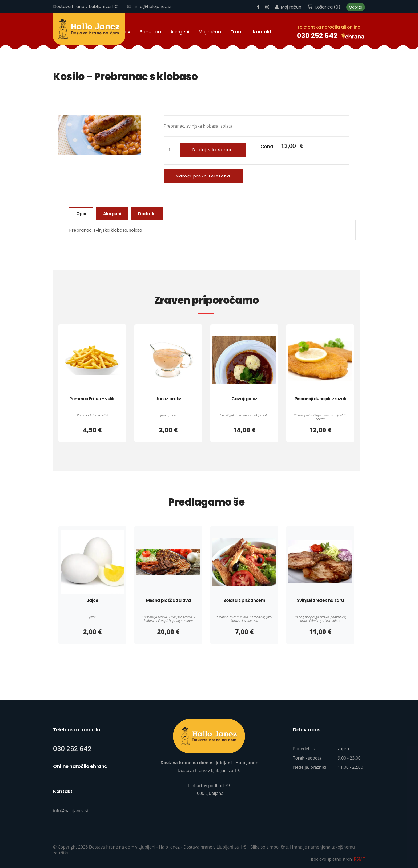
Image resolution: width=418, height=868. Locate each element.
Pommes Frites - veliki (92, 399)
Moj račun (288, 7)
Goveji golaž (244, 399)
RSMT (359, 859)
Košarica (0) (324, 7)
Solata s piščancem (244, 600)
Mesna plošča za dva (168, 600)
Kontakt (262, 32)
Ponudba (150, 32)
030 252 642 (317, 36)
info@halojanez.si (149, 7)
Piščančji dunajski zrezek (320, 399)
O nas (237, 32)
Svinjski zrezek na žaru (320, 600)
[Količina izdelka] (171, 150)
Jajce (92, 600)
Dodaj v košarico (213, 150)
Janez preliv (168, 399)
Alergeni (180, 32)
